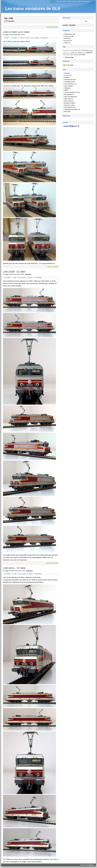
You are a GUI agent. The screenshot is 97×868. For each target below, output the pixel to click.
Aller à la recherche (84, 1)
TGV (64, 55)
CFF (79, 50)
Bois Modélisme (69, 94)
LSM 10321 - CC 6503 (14, 568)
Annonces (67, 41)
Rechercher (66, 18)
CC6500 (14, 38)
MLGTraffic (67, 112)
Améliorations (68, 34)
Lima (68, 53)
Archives (72, 25)
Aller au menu (72, 1)
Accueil (65, 25)
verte (72, 55)
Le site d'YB (68, 75)
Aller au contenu (62, 1)
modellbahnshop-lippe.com (72, 109)
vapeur (68, 55)
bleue (76, 50)
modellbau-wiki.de (70, 82)
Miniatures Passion (70, 103)
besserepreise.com (70, 107)
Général (67, 38)
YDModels (67, 88)
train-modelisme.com (70, 84)
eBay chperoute (69, 101)
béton (7, 38)
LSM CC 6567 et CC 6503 (16, 32)
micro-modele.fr (69, 86)
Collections (28, 274)
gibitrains (67, 77)
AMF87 (66, 90)
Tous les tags (69, 57)
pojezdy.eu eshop (69, 105)
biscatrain (67, 73)
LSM (28, 38)
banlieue (72, 50)
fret (88, 50)
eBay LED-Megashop (71, 97)
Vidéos (66, 43)
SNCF (31, 277)
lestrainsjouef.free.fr (70, 80)
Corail (22, 38)
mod (70, 53)
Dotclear (91, 865)
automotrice (66, 50)
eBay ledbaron (68, 99)
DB (82, 50)
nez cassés (36, 38)
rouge (84, 53)
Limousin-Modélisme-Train (72, 92)
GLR (7, 35)
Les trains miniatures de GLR (33, 9)
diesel (85, 50)
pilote (76, 53)
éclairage (76, 55)
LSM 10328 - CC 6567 (14, 272)
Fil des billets (11, 21)
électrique (45, 38)
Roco (80, 53)
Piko (73, 53)
